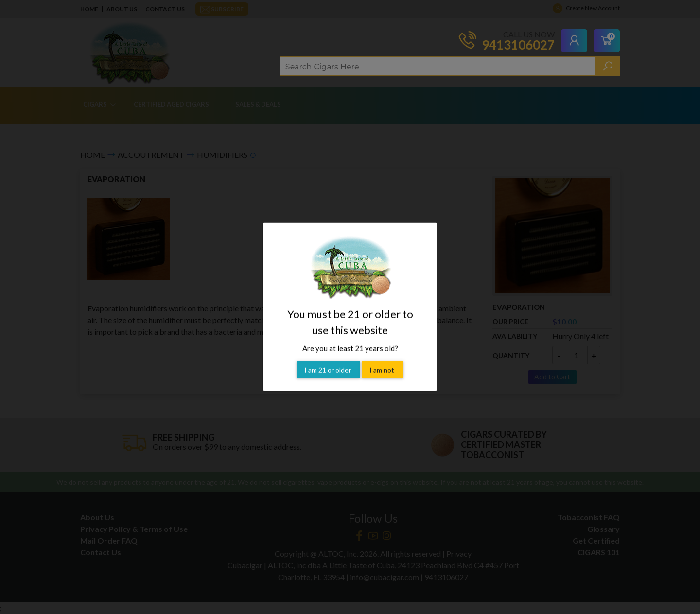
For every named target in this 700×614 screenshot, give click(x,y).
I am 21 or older (328, 357)
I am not (383, 357)
